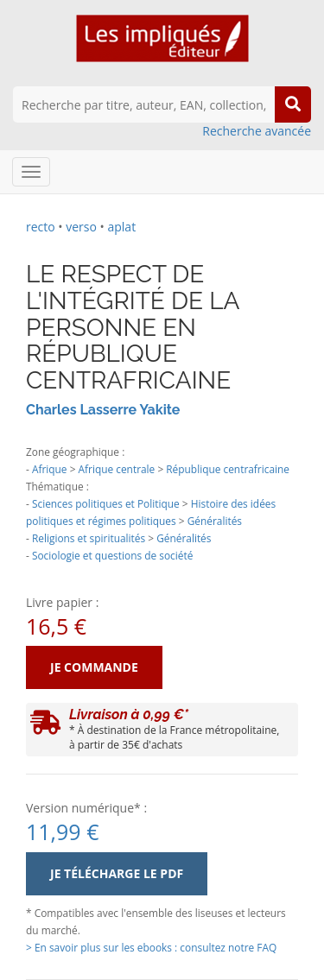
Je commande (94, 667)
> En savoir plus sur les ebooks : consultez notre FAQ (151, 947)
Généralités (215, 521)
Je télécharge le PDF (117, 873)
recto (41, 227)
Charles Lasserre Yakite (103, 410)
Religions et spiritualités (89, 538)
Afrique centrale (117, 469)
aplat (121, 227)
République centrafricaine (228, 469)
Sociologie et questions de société (112, 555)
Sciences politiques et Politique (106, 503)
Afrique (50, 469)
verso (81, 227)
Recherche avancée (257, 131)
